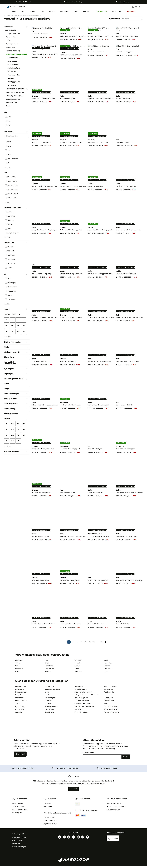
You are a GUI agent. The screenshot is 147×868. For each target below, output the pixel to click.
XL (24, 324)
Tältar (17, 706)
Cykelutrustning (11, 41)
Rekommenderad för (16, 212)
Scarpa (77, 668)
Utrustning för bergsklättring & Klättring (17, 93)
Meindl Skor (79, 711)
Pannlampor (20, 711)
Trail (42, 11)
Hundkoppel (108, 700)
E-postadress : (89, 755)
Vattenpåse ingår (16, 398)
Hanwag (107, 668)
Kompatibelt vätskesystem (16, 367)
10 (85, 644)
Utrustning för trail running (15, 96)
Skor (23, 11)
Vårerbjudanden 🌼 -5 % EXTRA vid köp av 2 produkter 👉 (74, 16)
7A (24, 336)
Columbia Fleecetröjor (82, 706)
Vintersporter (64, 11)
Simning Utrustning (13, 48)
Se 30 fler (8, 242)
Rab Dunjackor (109, 694)
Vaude (77, 671)
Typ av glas (16, 373)
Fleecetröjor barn (81, 691)
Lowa (17, 674)
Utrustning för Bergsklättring (17, 58)
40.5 (24, 439)
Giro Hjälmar (108, 691)
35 (7, 428)
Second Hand (101, 11)
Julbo (106, 662)
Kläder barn (79, 688)
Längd (16, 393)
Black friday (10, 110)
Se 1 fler (7, 207)
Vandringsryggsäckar (52, 691)
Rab (17, 668)
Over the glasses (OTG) (16, 383)
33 (102, 644)
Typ (16, 278)
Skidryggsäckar (14, 79)
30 (93, 644)
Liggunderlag (20, 708)
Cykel (76, 11)
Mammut (78, 674)
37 (7, 434)
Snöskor (11, 83)
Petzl (106, 674)
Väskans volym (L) (16, 356)
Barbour (48, 674)
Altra (46, 662)
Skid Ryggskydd (14, 86)
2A (18, 330)
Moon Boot (49, 668)
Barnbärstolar (50, 714)
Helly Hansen (50, 671)
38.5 (24, 434)
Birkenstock (108, 671)
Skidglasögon (13, 69)
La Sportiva (19, 671)
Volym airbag (16, 413)
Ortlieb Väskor (109, 703)
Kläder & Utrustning (11, 34)
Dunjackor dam (21, 688)
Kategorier (16, 31)
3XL (12, 330)
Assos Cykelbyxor (110, 688)
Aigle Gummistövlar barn (83, 694)
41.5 (12, 445)
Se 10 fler (7, 341)
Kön (16, 117)
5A (12, 336)
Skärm (16, 388)
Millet (47, 665)
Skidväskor (12, 89)
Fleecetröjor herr (21, 703)
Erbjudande (16, 247)
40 (18, 439)
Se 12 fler (7, 450)
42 (18, 445)
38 (18, 434)
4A (7, 336)
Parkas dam (19, 691)
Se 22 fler (8, 308)
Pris (16, 177)
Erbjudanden (131, 11)
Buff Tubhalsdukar (111, 708)
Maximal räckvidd (16, 456)
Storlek (16, 313)
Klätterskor (49, 706)
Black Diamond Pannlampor (84, 708)
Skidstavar (12, 76)
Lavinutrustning (14, 62)
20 (89, 644)
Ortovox (18, 665)
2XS (14, 318)
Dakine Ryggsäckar (81, 714)
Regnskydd (16, 378)
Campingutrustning (13, 38)
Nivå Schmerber (16, 418)
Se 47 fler (8, 172)
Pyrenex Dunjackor (81, 700)
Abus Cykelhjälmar (111, 711)
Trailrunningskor (50, 700)
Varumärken (117, 11)
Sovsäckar (19, 714)
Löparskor (48, 703)
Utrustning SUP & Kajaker (14, 100)
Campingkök (49, 688)
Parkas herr (19, 700)
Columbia (78, 665)
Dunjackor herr (21, 697)
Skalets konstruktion (16, 346)
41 (7, 445)
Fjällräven (78, 662)
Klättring (52, 11)
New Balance (109, 665)
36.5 (24, 428)
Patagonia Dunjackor (111, 714)
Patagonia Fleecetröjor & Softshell (86, 697)
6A (18, 336)
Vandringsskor (50, 697)
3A (24, 330)
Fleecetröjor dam (21, 694)
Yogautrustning (11, 107)
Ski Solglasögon (14, 72)
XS (20, 318)
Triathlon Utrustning (13, 55)
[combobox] (16, 140)
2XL (7, 330)
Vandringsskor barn (52, 708)
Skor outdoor (10, 52)
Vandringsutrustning (13, 103)
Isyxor (47, 694)
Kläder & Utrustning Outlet (14, 20)
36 (18, 428)
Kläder (14, 11)
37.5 (12, 434)
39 (7, 439)
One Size (7, 318)
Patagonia (19, 662)
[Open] (27, 140)
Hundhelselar (109, 697)
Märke (16, 351)
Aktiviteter (87, 11)
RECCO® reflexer (16, 408)
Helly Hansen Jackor (82, 703)
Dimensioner (16, 361)
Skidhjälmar (12, 65)
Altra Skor (107, 706)
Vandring (33, 11)
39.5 (12, 439)
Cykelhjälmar (50, 711)
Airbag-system (16, 403)
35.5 (12, 428)
